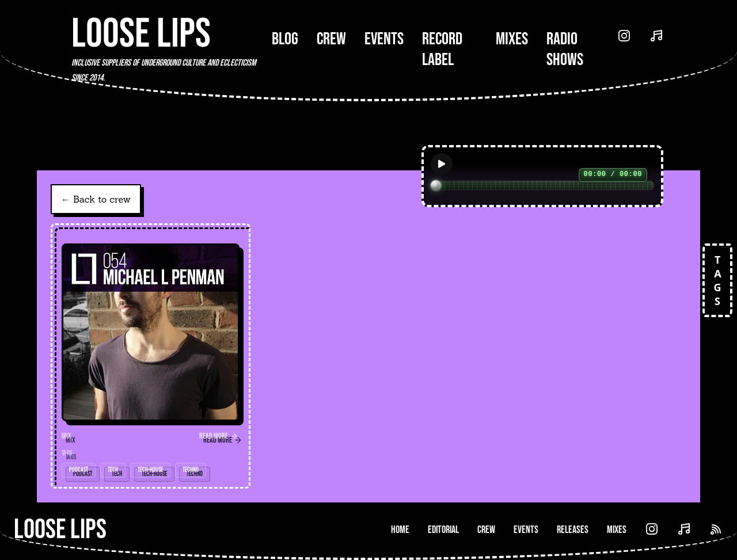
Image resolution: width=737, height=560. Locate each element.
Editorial (443, 530)
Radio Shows (565, 49)
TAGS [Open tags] (717, 280)
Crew (331, 39)
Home (400, 530)
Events (384, 39)
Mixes (512, 39)
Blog (285, 39)
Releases (573, 530)
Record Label (442, 49)
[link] (151, 356)
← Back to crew (96, 199)
